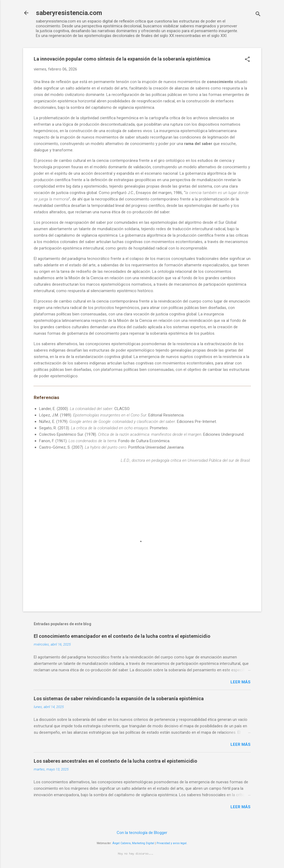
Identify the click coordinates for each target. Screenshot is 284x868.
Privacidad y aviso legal (172, 843)
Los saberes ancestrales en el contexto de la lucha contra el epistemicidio (116, 761)
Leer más (241, 682)
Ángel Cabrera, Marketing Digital (133, 843)
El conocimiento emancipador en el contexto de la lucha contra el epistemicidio (122, 636)
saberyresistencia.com (69, 13)
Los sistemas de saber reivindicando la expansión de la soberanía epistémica (119, 699)
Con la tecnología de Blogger (142, 833)
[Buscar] (258, 15)
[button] (247, 60)
